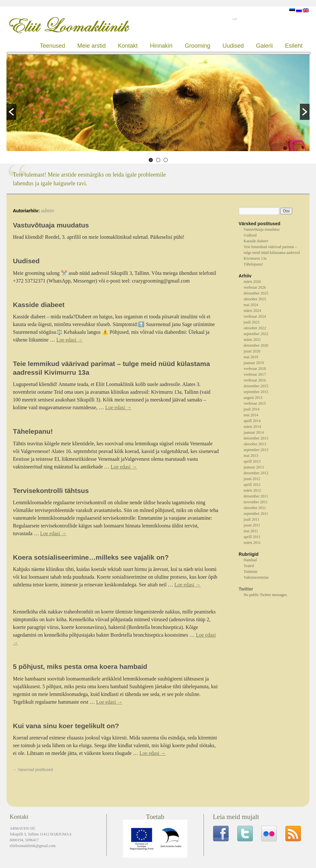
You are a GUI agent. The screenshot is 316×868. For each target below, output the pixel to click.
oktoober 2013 (255, 444)
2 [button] (158, 160)
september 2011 (256, 514)
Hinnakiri (161, 46)
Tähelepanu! (33, 431)
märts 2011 (252, 543)
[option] (158, 104)
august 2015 (253, 398)
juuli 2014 (252, 409)
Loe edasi (70, 340)
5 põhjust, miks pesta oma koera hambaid (80, 666)
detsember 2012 (256, 473)
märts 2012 (252, 490)
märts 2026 (252, 282)
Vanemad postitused (33, 770)
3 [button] (166, 160)
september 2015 (256, 392)
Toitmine (251, 572)
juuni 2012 (252, 479)
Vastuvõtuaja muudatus (51, 225)
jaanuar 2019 (254, 363)
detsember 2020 (256, 345)
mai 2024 (251, 305)
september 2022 (256, 334)
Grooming (197, 46)
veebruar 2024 (255, 316)
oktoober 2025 (255, 299)
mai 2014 (251, 415)
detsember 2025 (256, 293)
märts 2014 (252, 427)
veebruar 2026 (255, 287)
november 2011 (256, 502)
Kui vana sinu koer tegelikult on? (66, 726)
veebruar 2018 (255, 369)
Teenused (53, 46)
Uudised (233, 46)
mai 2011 (251, 531)
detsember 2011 (256, 496)
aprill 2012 (252, 485)
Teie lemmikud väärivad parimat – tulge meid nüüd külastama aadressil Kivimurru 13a (272, 253)
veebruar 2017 (255, 374)
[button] (11, 112)
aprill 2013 (252, 461)
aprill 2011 (252, 537)
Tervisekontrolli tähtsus (51, 491)
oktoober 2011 (255, 508)
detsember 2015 (256, 386)
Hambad (250, 560)
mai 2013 (251, 456)
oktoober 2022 (255, 328)
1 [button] (151, 160)
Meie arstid (92, 46)
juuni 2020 (252, 351)
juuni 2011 (252, 525)
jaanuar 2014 (254, 432)
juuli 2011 (252, 519)
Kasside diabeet (39, 305)
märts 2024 (252, 311)
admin (47, 211)
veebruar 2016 (255, 380)
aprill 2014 (252, 421)
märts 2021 (252, 340)
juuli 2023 (252, 322)
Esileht (294, 46)
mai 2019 (251, 357)
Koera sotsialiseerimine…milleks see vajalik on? (91, 557)
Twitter (246, 589)
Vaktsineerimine (256, 577)
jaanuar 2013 (254, 467)
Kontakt (128, 46)
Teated (249, 566)
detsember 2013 (256, 438)
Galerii (264, 46)
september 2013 (256, 450)
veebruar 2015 (255, 403)
